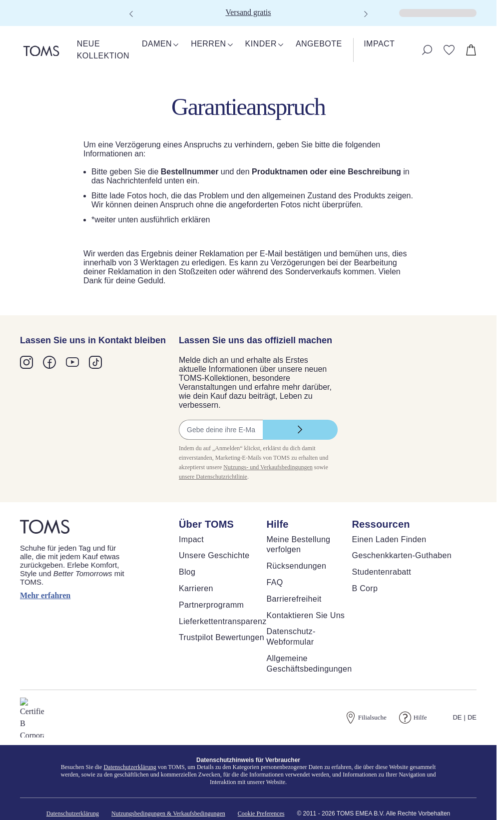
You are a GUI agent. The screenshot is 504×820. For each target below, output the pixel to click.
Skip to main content (37, 8)
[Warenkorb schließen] (12, 28)
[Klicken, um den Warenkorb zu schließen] (8, 20)
